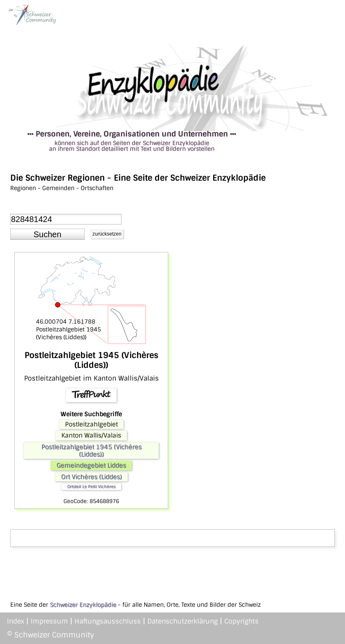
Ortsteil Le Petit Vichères (91, 486)
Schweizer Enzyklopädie (83, 605)
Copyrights (241, 621)
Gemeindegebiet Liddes (91, 465)
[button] (47, 234)
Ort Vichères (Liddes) (91, 477)
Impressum (49, 621)
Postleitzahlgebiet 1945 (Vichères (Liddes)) (91, 451)
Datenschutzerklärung (183, 621)
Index (16, 621)
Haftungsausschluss (108, 621)
